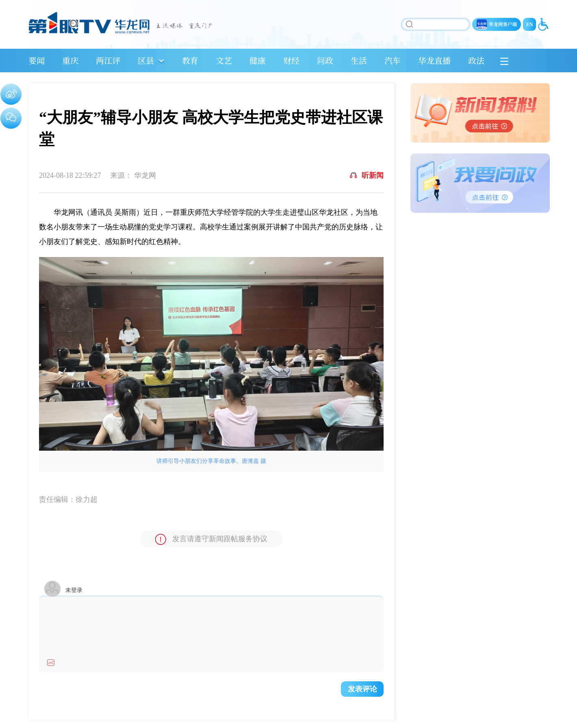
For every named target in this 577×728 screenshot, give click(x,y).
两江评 (108, 60)
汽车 (393, 60)
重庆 (70, 60)
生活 (359, 60)
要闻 (37, 60)
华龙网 (145, 175)
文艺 (224, 60)
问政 (325, 60)
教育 (190, 60)
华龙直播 (434, 60)
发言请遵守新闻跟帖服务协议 (211, 539)
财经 (291, 60)
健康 (258, 60)
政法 (476, 60)
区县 (146, 60)
